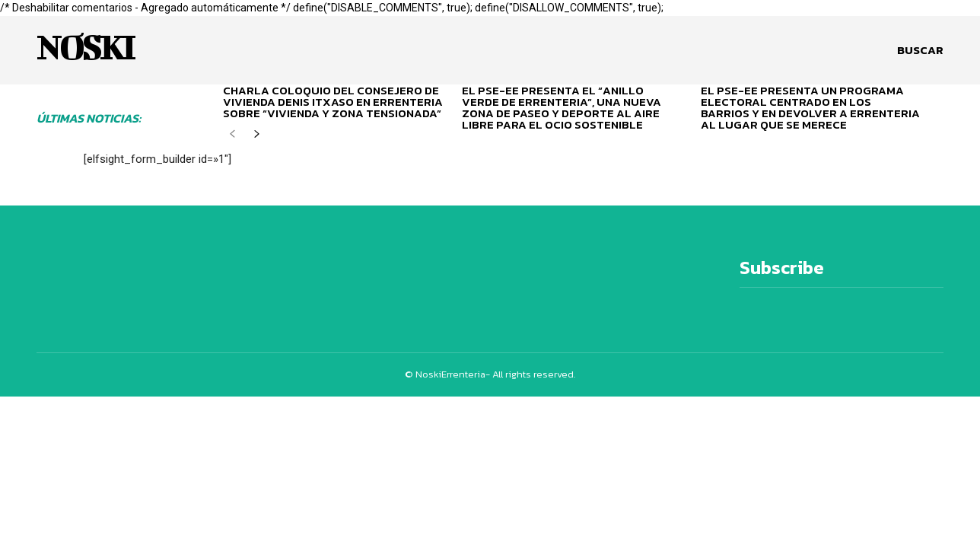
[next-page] (257, 140)
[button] (920, 50)
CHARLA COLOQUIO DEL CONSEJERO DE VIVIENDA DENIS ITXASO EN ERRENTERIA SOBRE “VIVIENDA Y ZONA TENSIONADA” (333, 102)
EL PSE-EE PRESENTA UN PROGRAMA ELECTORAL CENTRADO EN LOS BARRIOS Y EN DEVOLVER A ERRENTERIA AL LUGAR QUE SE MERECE (810, 107)
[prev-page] (232, 140)
